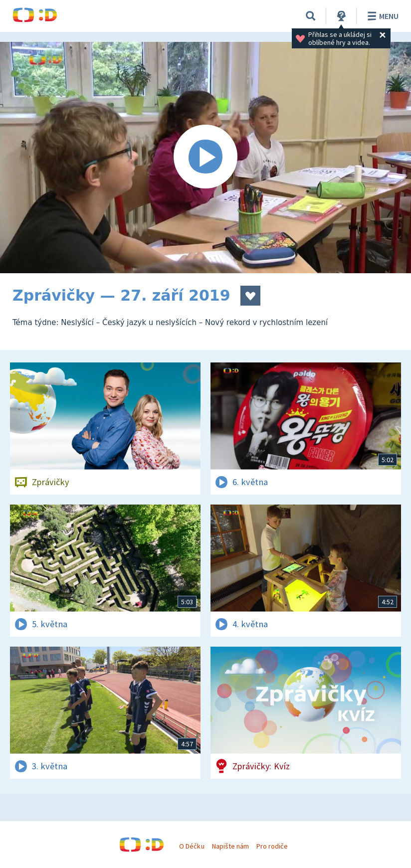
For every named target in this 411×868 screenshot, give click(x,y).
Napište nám (230, 846)
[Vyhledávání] (311, 16)
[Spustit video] (205, 158)
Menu (381, 16)
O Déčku (192, 846)
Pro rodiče (272, 846)
